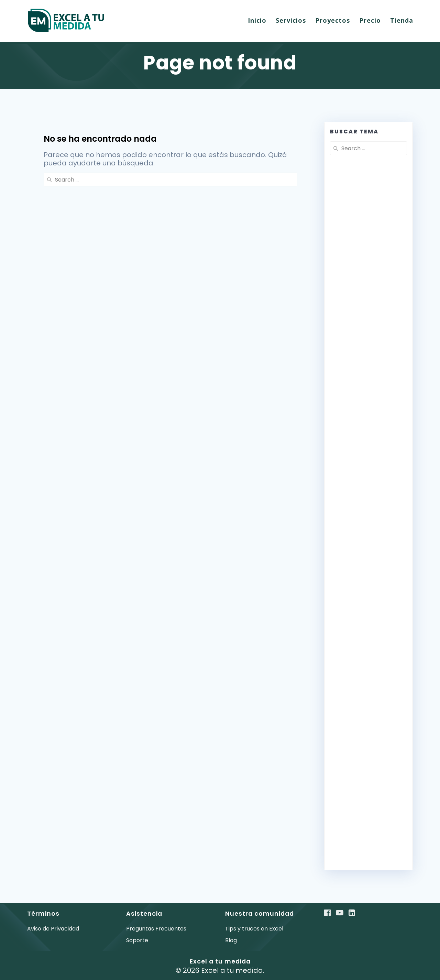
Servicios (291, 20)
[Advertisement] (368, 327)
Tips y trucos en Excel (254, 929)
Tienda (402, 20)
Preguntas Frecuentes (156, 929)
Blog (231, 940)
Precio (370, 20)
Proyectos (333, 20)
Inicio (257, 20)
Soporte (137, 940)
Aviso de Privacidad (53, 929)
